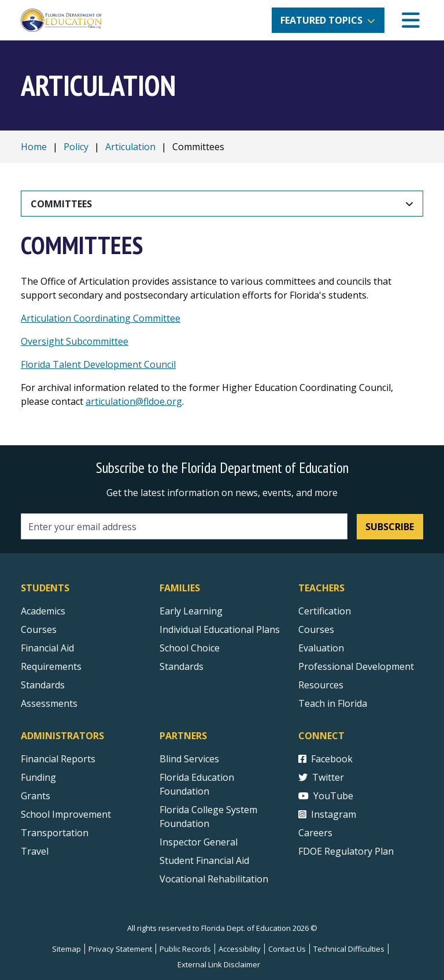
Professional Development (356, 666)
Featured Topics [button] (321, 20)
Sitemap (66, 949)
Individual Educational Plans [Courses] (220, 629)
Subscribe (390, 527)
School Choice (190, 648)
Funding (38, 777)
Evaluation (321, 648)
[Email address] (184, 526)
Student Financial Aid (204, 860)
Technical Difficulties (349, 949)
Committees (61, 204)
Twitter (321, 777)
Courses (39, 629)
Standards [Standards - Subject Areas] (43, 685)
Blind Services (189, 759)
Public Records (185, 949)
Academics (43, 611)
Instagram (327, 814)
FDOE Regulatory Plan (346, 851)
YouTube (326, 796)
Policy (76, 147)
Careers (315, 833)
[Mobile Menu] (411, 21)
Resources (321, 685)
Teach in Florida (333, 703)
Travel (35, 851)
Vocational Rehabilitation (214, 879)
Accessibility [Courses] (240, 949)
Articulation (130, 147)
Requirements (51, 666)
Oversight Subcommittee (75, 341)
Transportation (55, 833)
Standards (182, 666)
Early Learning (191, 611)
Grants (36, 796)
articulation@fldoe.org (134, 401)
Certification (325, 611)
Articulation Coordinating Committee (101, 318)
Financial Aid (47, 648)
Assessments (49, 703)
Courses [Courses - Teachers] (316, 629)
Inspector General (199, 842)
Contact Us (287, 949)
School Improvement (66, 814)
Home (34, 147)
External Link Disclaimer (219, 964)
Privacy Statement (120, 949)
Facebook (325, 759)
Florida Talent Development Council (98, 364)
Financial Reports (58, 759)
